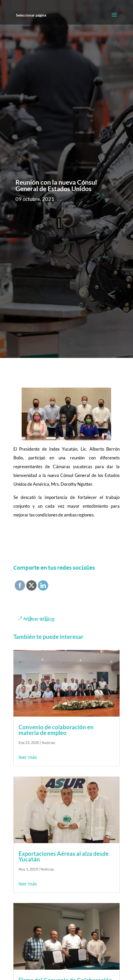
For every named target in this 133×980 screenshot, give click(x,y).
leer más (28, 757)
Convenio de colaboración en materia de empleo (56, 730)
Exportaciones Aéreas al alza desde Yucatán (64, 856)
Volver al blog (39, 619)
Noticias (48, 743)
